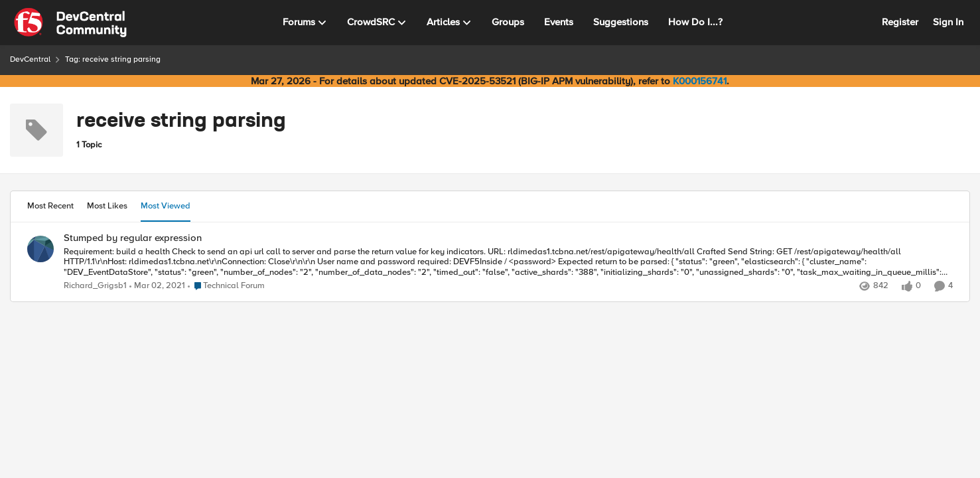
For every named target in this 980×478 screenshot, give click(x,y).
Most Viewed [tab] (166, 206)
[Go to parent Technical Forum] (226, 286)
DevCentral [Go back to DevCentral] (30, 59)
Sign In (948, 22)
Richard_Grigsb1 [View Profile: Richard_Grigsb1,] (95, 286)
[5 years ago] (157, 286)
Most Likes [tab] (107, 206)
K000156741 (700, 81)
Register (900, 22)
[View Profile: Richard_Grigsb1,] (40, 249)
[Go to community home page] (70, 23)
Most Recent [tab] (50, 206)
